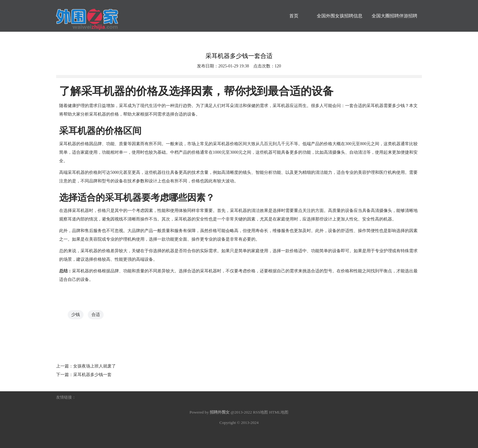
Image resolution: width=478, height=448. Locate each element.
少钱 (76, 315)
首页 (294, 16)
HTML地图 (279, 412)
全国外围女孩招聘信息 (340, 16)
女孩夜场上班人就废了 (95, 366)
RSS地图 (261, 412)
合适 (96, 315)
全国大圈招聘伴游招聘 (394, 16)
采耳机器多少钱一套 (92, 375)
